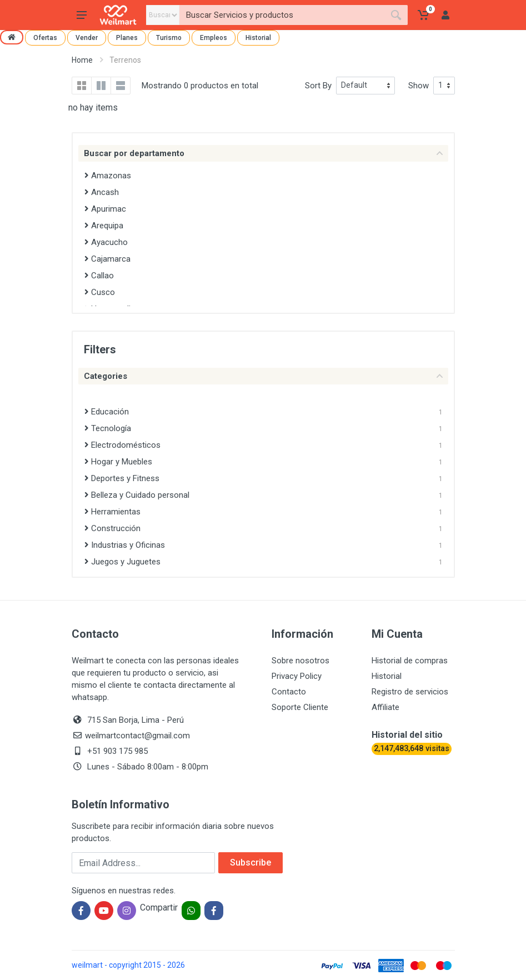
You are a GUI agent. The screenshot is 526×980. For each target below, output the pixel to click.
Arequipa (104, 226)
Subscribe (251, 862)
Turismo (169, 38)
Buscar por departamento (263, 153)
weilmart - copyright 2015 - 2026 (128, 965)
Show (419, 86)
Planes (127, 38)
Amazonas (108, 176)
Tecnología (108, 428)
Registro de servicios (410, 692)
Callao (99, 276)
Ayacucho (106, 242)
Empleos (214, 38)
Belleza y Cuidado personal (137, 495)
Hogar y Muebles (118, 462)
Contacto (289, 692)
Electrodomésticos (122, 445)
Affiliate (385, 707)
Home (82, 60)
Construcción (112, 528)
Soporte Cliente (300, 707)
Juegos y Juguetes (122, 562)
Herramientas (112, 512)
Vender (87, 38)
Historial (258, 38)
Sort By (318, 86)
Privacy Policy (297, 676)
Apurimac (105, 209)
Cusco (100, 292)
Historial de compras (410, 661)
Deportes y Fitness (122, 478)
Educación (107, 412)
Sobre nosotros (300, 661)
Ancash (102, 192)
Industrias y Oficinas (125, 545)
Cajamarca (107, 259)
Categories (263, 376)
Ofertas (45, 38)
